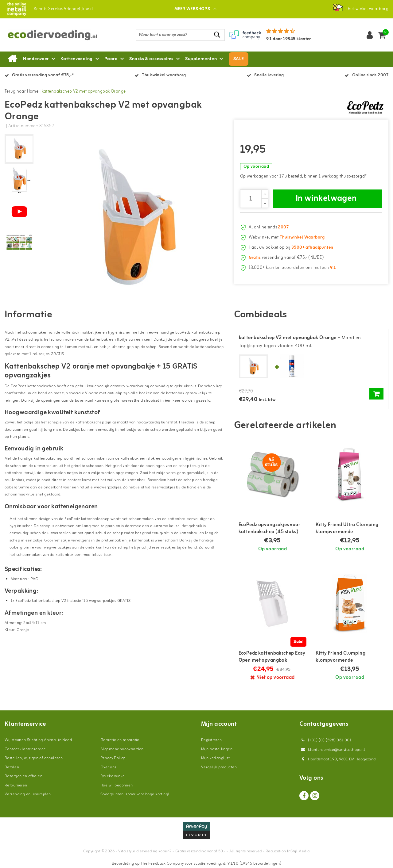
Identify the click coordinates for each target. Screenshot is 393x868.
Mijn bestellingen (217, 749)
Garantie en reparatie (120, 740)
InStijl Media (298, 851)
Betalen (12, 767)
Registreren (212, 740)
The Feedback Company (162, 864)
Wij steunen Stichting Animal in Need (38, 740)
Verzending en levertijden (28, 794)
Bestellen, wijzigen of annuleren (34, 758)
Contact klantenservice (25, 749)
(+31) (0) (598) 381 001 (325, 740)
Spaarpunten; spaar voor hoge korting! (135, 794)
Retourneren (16, 785)
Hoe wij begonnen (117, 785)
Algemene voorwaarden (122, 749)
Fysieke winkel (113, 776)
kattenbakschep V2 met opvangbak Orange (84, 92)
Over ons (108, 767)
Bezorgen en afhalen (23, 776)
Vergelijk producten (219, 767)
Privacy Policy (113, 758)
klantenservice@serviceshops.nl (332, 750)
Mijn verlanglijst (215, 758)
